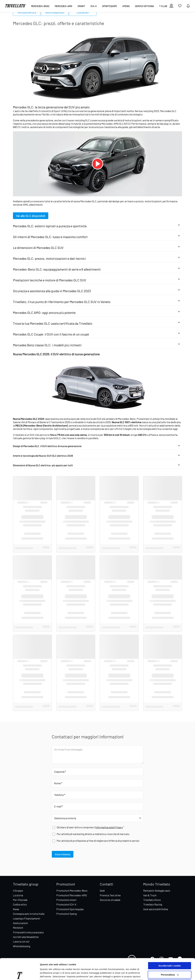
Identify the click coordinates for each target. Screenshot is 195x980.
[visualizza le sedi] (171, 6)
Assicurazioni (20, 923)
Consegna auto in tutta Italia (29, 914)
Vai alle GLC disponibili (31, 216)
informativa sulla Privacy (109, 827)
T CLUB (163, 6)
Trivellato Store (152, 900)
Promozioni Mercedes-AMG (72, 895)
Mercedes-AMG (64, 6)
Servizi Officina (144, 6)
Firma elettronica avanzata (28, 932)
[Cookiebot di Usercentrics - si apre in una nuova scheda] (20, 974)
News (16, 909)
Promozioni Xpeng (67, 914)
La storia (18, 895)
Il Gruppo (18, 891)
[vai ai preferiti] (180, 7)
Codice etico (20, 904)
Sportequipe (110, 6)
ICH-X (94, 6)
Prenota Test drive (110, 895)
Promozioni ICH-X (66, 904)
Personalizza (170, 953)
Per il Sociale (20, 900)
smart (81, 6)
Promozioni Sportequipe (70, 909)
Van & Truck (150, 895)
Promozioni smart (66, 900)
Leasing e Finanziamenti (27, 918)
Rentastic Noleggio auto (157, 891)
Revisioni (18, 928)
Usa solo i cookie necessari (170, 962)
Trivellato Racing (153, 904)
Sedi (102, 891)
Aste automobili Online (156, 909)
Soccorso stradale (110, 900)
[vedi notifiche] (188, 6)
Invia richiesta (63, 854)
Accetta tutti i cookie (170, 944)
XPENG (126, 6)
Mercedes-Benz (40, 6)
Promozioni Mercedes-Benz (72, 891)
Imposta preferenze (51, 974)
